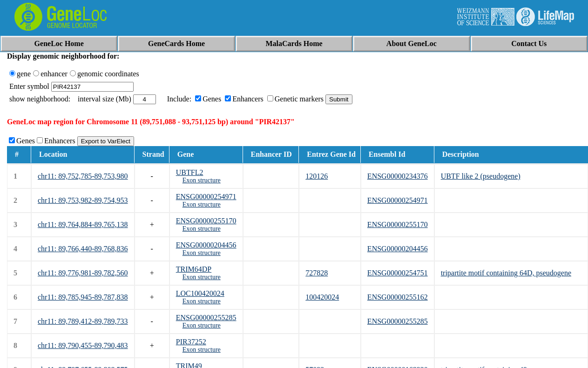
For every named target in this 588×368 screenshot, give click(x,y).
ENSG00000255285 (206, 318)
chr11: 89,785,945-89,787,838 (83, 297)
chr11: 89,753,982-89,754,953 (83, 200)
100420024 (322, 297)
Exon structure (202, 180)
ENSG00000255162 (398, 297)
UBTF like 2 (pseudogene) (481, 176)
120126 (317, 176)
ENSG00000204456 (206, 245)
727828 (317, 273)
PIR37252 (191, 342)
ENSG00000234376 (398, 176)
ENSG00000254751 (398, 273)
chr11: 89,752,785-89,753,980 (83, 176)
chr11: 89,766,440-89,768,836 (83, 249)
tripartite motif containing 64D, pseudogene (506, 273)
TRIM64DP (194, 269)
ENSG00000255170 (206, 221)
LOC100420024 (200, 293)
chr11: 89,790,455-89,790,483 (83, 345)
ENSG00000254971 (206, 197)
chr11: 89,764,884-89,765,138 (83, 224)
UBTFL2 (190, 172)
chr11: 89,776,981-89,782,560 (83, 273)
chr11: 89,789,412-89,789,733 (83, 321)
